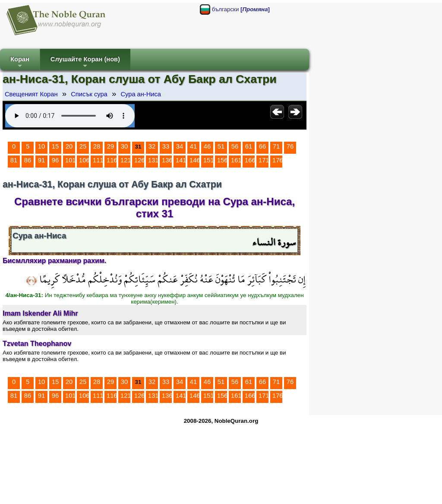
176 (278, 160)
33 (166, 146)
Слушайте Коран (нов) (85, 63)
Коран (20, 63)
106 (84, 160)
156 (222, 160)
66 (262, 146)
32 (152, 146)
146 (195, 160)
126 (139, 160)
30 (124, 146)
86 (28, 160)
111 (98, 160)
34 (180, 146)
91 (41, 160)
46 (207, 146)
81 (14, 160)
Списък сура (89, 94)
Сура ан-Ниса (141, 94)
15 (55, 146)
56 (235, 146)
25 (83, 146)
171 (264, 160)
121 (126, 160)
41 (193, 146)
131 (153, 160)
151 (208, 160)
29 (110, 146)
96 (55, 160)
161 (236, 160)
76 (290, 146)
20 (69, 146)
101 (70, 160)
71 (276, 146)
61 (249, 146)
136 (167, 160)
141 (181, 160)
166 (250, 160)
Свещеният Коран (31, 94)
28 (97, 146)
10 (41, 146)
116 (112, 160)
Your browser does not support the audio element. (70, 116)
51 (221, 146)
